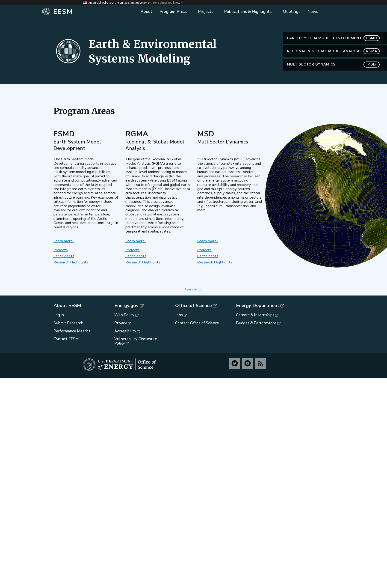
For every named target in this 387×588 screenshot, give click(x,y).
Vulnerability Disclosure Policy (136, 341)
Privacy (121, 323)
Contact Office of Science (197, 323)
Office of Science (193, 306)
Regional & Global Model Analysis (333, 60)
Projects (61, 250)
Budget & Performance (256, 323)
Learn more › (64, 241)
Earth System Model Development (333, 47)
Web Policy (124, 315)
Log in (59, 315)
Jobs (179, 315)
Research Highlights (71, 262)
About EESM (67, 306)
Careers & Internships (255, 315)
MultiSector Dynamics (333, 73)
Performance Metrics (72, 331)
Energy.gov (126, 306)
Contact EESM (66, 339)
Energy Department (258, 306)
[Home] (88, 12)
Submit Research (68, 323)
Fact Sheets (64, 256)
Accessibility (125, 331)
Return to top (193, 290)
